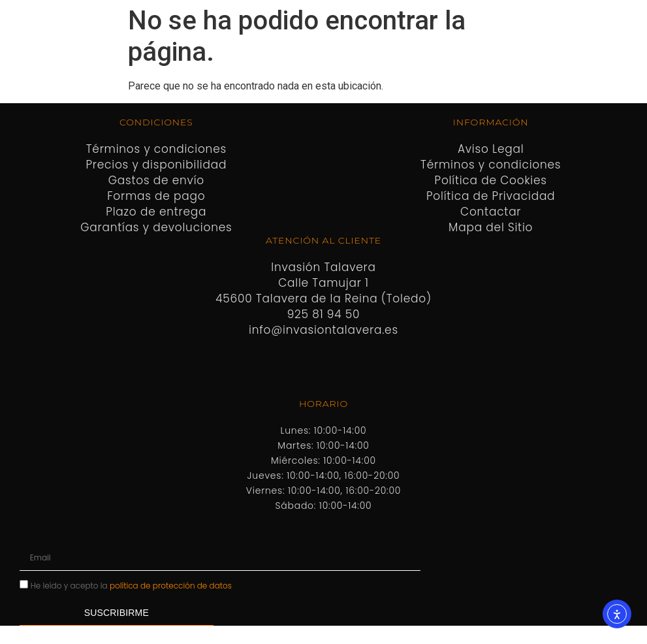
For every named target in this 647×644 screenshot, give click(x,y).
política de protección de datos (171, 586)
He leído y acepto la (131, 586)
